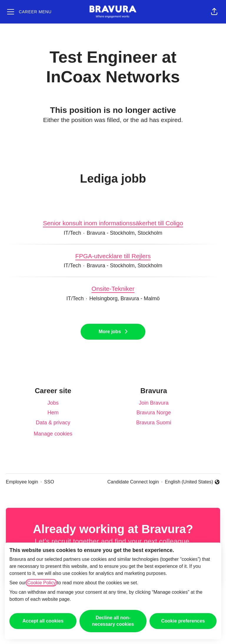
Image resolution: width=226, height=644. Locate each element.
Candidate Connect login (133, 482)
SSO (49, 482)
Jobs (53, 403)
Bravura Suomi (154, 423)
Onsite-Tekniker (113, 289)
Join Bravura (154, 403)
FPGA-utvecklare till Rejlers (113, 256)
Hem (53, 413)
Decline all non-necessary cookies (113, 621)
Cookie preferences (183, 621)
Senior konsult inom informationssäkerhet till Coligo (113, 223)
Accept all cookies (43, 621)
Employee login (22, 482)
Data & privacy (53, 423)
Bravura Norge (154, 413)
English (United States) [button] (192, 482)
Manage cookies (53, 434)
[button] (214, 12)
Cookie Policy (41, 583)
